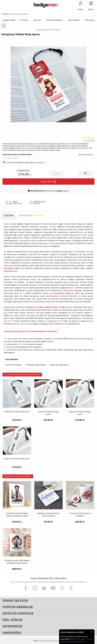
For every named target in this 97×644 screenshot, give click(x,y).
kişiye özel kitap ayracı (59, 365)
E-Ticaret (41, 641)
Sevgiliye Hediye (9, 20)
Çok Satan (37, 20)
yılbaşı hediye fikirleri (48, 307)
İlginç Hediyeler (74, 20)
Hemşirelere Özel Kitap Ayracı (17, 412)
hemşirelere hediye (13, 365)
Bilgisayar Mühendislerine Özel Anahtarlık (48, 515)
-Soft (35, 641)
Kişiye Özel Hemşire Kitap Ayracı (80, 413)
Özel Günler (90, 20)
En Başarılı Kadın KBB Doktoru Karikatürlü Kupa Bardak (17, 562)
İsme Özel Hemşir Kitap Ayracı (17, 459)
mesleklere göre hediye (36, 365)
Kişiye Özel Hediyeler (54, 20)
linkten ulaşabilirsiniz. (77, 641)
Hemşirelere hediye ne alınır (67, 293)
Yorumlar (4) (91, 141)
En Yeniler (24, 20)
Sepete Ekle (49, 182)
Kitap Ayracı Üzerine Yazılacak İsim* (17, 154)
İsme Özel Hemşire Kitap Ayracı (48, 413)
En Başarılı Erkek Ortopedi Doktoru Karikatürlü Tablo (17, 515)
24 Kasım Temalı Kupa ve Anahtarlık (80, 515)
